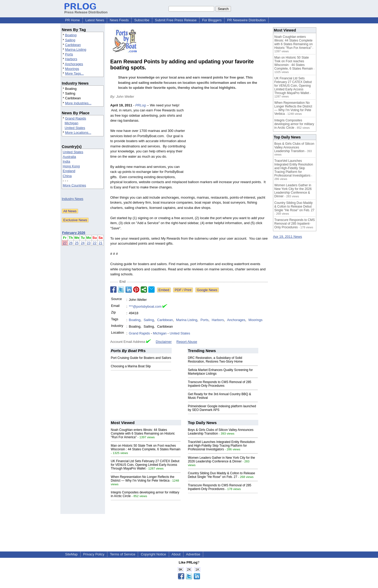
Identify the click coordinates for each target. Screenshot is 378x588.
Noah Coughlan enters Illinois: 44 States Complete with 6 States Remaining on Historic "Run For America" (143, 434)
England (69, 171)
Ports (69, 54)
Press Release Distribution (86, 10)
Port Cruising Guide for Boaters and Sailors (141, 358)
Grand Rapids (76, 118)
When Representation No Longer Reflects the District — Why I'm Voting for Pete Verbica (143, 479)
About (176, 554)
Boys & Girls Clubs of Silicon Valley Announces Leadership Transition (294, 147)
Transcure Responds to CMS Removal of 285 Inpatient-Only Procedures (220, 384)
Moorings (72, 69)
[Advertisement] (228, 141)
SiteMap (71, 554)
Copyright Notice (153, 554)
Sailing (70, 40)
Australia (69, 157)
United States (75, 128)
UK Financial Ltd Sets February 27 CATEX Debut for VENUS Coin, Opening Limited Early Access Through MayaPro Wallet (145, 465)
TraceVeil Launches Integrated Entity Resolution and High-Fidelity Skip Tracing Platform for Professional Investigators (222, 446)
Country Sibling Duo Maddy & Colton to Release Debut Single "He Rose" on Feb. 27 (222, 475)
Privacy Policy (94, 554)
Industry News (72, 199)
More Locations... (78, 133)
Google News (207, 290)
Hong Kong (71, 166)
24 (83, 243)
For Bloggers (212, 20)
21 (101, 243)
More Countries (74, 185)
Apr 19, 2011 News (288, 237)
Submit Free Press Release (176, 20)
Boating (71, 35)
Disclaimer (164, 342)
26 (71, 243)
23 (89, 243)
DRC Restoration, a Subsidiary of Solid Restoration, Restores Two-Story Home (215, 360)
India (66, 161)
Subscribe (142, 20)
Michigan (71, 123)
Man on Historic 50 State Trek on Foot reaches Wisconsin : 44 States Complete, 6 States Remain (146, 447)
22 (94, 243)
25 (77, 243)
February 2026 (74, 233)
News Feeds (119, 20)
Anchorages (74, 64)
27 (65, 243)
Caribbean (73, 45)
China (67, 176)
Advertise (193, 554)
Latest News (95, 20)
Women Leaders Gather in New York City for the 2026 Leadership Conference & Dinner (222, 460)
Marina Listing (76, 50)
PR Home (72, 20)
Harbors (71, 59)
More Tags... (74, 73)
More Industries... (78, 103)
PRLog (140, 105)
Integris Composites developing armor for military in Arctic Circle (294, 124)
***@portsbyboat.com (145, 306)
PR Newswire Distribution (246, 20)
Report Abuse (187, 342)
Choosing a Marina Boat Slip (131, 366)
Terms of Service (123, 554)
